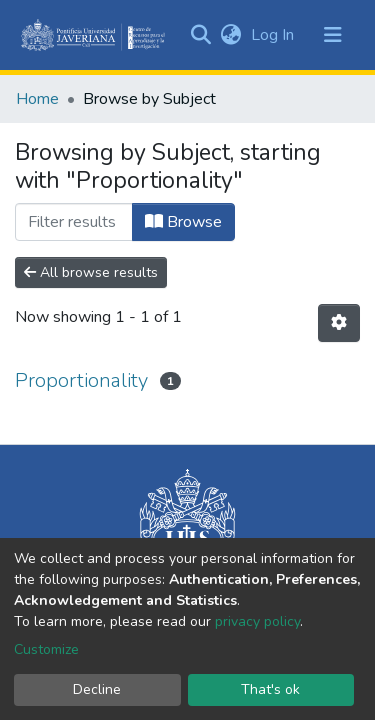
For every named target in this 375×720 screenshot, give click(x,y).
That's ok (270, 689)
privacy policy (257, 621)
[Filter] (74, 222)
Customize (46, 649)
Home (37, 99)
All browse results (91, 272)
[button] (230, 35)
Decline (97, 689)
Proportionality (81, 380)
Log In (274, 35)
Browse (183, 222)
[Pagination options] (339, 323)
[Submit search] (200, 35)
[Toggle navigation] (333, 35)
